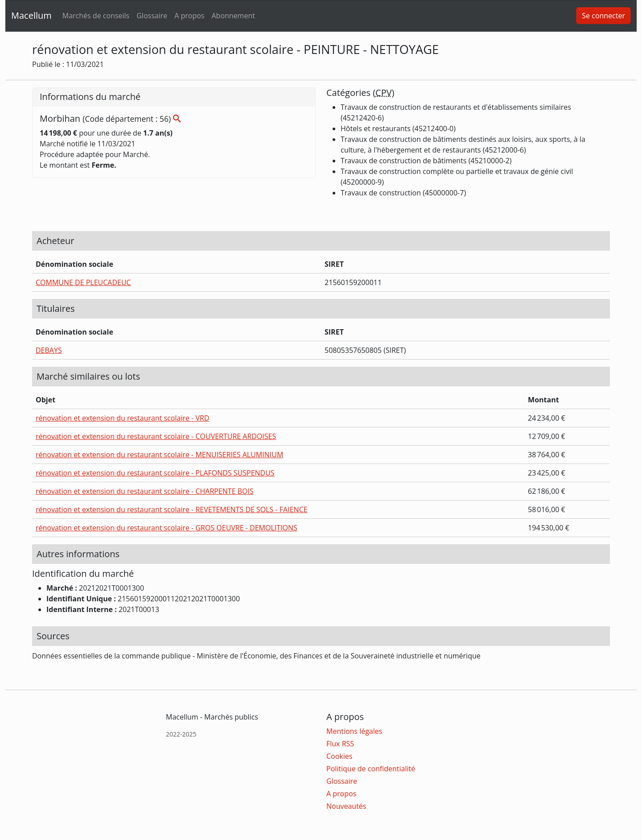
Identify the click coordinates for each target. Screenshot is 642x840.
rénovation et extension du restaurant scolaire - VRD (122, 418)
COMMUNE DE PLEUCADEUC (83, 282)
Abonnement (233, 16)
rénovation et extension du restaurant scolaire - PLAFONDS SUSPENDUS (155, 473)
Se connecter (603, 16)
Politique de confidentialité (371, 769)
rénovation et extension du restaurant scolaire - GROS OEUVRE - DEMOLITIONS (167, 528)
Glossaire (152, 16)
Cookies (339, 756)
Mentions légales (354, 731)
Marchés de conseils (96, 16)
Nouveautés (346, 806)
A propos (189, 16)
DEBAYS (49, 350)
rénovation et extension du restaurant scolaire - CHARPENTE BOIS (145, 491)
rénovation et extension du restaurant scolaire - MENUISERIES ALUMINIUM (159, 455)
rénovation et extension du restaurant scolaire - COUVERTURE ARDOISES (156, 436)
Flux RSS (340, 744)
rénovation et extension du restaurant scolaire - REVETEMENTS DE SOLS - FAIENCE (172, 509)
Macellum (31, 15)
